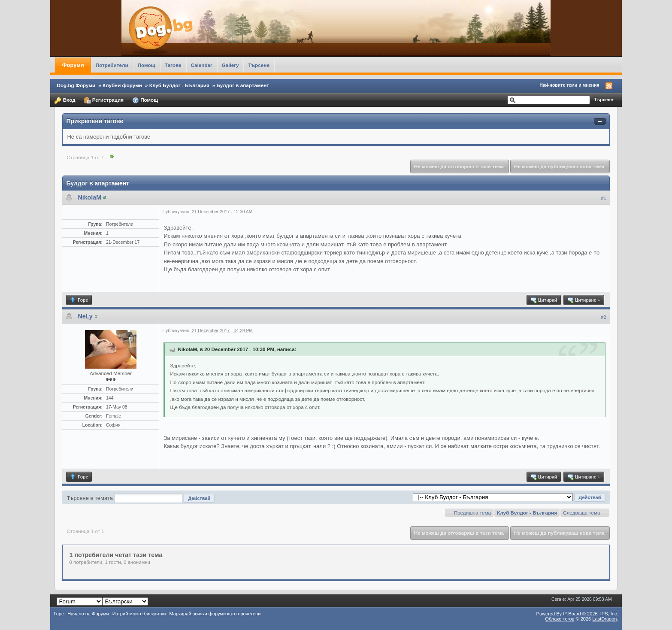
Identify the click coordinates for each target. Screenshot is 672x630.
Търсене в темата (90, 498)
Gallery (230, 65)
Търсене (259, 65)
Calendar (202, 65)
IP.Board (572, 614)
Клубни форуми (122, 85)
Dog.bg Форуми (76, 85)
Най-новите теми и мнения (569, 85)
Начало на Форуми (88, 614)
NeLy (85, 316)
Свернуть (600, 122)
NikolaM (89, 197)
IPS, (609, 614)
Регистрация (104, 100)
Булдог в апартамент (243, 85)
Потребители (112, 65)
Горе (79, 300)
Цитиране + (583, 300)
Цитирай (543, 300)
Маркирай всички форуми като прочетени (215, 614)
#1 (603, 198)
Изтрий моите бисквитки (139, 614)
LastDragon (604, 619)
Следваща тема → (585, 513)
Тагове (173, 65)
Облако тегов (560, 619)
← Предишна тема (469, 513)
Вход (65, 100)
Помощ (147, 65)
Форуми (73, 65)
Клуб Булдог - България (179, 85)
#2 (603, 317)
